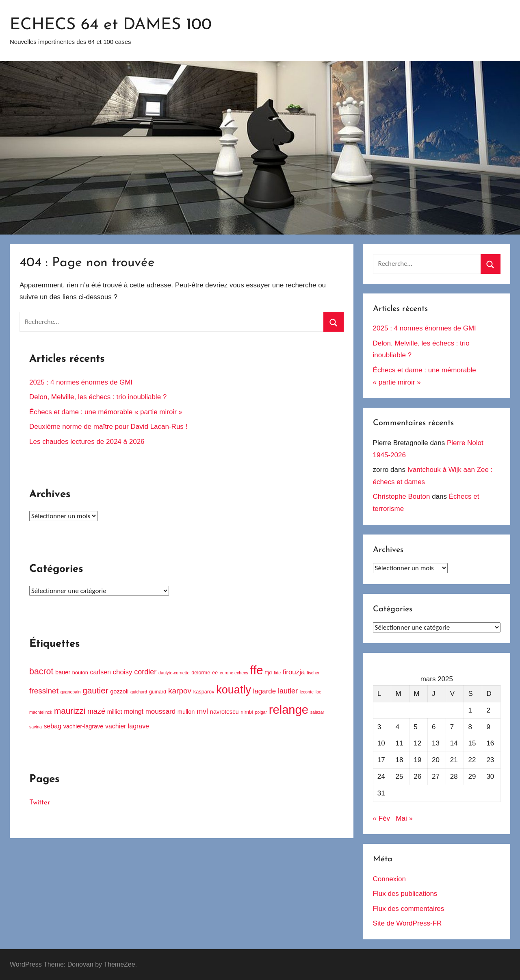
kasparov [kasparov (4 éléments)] (204, 692)
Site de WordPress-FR (407, 923)
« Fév (382, 818)
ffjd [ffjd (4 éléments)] (268, 673)
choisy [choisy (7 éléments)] (123, 672)
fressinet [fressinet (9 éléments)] (44, 691)
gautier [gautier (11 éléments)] (95, 690)
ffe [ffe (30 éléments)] (257, 670)
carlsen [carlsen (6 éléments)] (101, 672)
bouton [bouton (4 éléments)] (80, 673)
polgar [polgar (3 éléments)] (261, 712)
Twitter (40, 803)
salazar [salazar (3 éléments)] (317, 712)
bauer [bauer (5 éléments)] (63, 672)
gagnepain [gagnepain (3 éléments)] (71, 692)
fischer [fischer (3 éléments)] (313, 673)
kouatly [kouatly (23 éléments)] (234, 690)
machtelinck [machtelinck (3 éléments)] (41, 712)
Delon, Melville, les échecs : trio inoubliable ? (98, 397)
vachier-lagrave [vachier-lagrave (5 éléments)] (83, 726)
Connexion (389, 879)
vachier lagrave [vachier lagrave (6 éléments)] (127, 726)
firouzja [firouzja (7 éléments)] (294, 672)
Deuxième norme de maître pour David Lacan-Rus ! (108, 427)
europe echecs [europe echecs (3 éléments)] (234, 673)
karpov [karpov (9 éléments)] (180, 691)
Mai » (404, 818)
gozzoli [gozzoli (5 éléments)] (119, 691)
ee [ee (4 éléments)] (215, 673)
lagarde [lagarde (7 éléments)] (265, 691)
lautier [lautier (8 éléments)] (288, 691)
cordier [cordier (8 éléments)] (145, 672)
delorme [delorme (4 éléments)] (201, 673)
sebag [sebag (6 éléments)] (53, 726)
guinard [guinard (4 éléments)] (158, 692)
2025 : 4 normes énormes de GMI (81, 382)
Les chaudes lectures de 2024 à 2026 (87, 442)
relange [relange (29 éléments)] (289, 710)
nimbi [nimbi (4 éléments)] (247, 712)
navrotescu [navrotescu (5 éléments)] (224, 712)
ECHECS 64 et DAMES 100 (111, 25)
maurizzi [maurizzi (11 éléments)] (70, 711)
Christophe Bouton (402, 497)
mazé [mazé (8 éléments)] (96, 711)
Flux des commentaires (409, 909)
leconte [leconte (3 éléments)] (307, 692)
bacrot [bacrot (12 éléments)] (41, 671)
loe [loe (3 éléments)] (318, 692)
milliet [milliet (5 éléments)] (115, 712)
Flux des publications (405, 894)
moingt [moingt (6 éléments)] (134, 712)
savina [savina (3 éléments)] (36, 727)
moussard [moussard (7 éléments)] (160, 712)
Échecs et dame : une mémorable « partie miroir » (106, 412)
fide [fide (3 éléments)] (277, 673)
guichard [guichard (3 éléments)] (139, 692)
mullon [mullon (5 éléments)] (186, 712)
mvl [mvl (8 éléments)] (202, 711)
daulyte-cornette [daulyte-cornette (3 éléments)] (174, 673)
